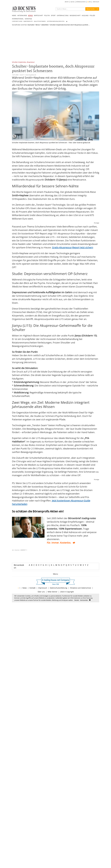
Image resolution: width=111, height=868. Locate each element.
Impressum (43, 588)
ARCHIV (67, 2)
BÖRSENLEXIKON (81, 2)
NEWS (14, 15)
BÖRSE (30, 15)
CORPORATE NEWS (17, 21)
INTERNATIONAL (18, 19)
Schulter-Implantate (19, 62)
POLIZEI (92, 15)
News (25, 588)
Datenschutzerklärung (59, 588)
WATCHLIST (96, 2)
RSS (89, 2)
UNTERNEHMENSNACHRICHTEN (56, 21)
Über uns (41, 592)
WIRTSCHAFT (38, 15)
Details (77, 600)
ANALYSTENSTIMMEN (40, 21)
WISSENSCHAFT (75, 15)
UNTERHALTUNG (63, 15)
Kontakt (32, 588)
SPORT (53, 15)
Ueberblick (45, 25)
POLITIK (47, 15)
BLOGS (72, 2)
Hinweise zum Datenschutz (81, 588)
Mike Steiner (53, 592)
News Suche (91, 9)
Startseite (31, 25)
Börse (38, 25)
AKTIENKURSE (22, 15)
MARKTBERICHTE (28, 21)
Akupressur (31, 62)
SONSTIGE (28, 19)
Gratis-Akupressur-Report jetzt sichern (73, 247)
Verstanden (84, 600)
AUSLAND (85, 15)
